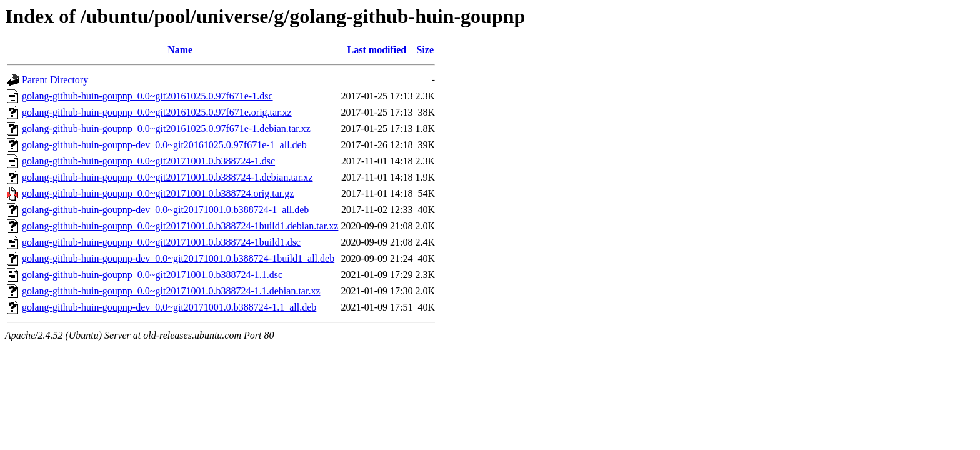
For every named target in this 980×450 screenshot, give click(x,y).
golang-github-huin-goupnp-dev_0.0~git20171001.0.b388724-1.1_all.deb (169, 307)
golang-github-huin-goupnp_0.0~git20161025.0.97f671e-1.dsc (147, 96)
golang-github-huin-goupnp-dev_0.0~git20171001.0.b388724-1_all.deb (165, 210)
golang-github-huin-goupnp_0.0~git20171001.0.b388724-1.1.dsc (152, 275)
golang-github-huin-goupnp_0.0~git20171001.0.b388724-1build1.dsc (161, 242)
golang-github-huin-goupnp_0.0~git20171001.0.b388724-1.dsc (148, 161)
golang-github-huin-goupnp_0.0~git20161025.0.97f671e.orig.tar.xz (157, 112)
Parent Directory (55, 80)
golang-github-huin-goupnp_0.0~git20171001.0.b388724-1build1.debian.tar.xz (180, 226)
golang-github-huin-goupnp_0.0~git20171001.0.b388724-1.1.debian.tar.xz (171, 291)
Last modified (377, 50)
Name (180, 50)
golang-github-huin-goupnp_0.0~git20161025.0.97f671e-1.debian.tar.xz (166, 128)
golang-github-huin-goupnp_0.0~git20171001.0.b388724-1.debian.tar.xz (167, 177)
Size (425, 50)
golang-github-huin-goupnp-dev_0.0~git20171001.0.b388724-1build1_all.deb (178, 258)
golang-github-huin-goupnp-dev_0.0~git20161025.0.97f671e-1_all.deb (164, 145)
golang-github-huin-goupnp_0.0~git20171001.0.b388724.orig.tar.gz (158, 193)
